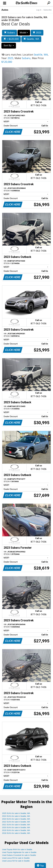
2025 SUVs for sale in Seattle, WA (16, 813)
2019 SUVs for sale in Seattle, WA (16, 830)
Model (24, 33)
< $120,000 (11, 39)
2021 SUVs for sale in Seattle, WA (16, 825)
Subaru (10, 33)
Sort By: (9, 46)
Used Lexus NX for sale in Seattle (16, 861)
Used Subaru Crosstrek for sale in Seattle (19, 855)
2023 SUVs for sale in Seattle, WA (16, 819)
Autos (5, 10)
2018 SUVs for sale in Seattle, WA (16, 833)
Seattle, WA (31, 39)
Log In (39, 10)
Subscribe (47, 10)
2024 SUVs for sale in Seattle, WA (16, 816)
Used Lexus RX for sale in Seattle (16, 858)
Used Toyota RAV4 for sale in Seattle (17, 849)
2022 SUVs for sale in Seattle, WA (16, 822)
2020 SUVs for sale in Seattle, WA (16, 827)
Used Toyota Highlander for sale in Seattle (19, 852)
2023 (37, 33)
